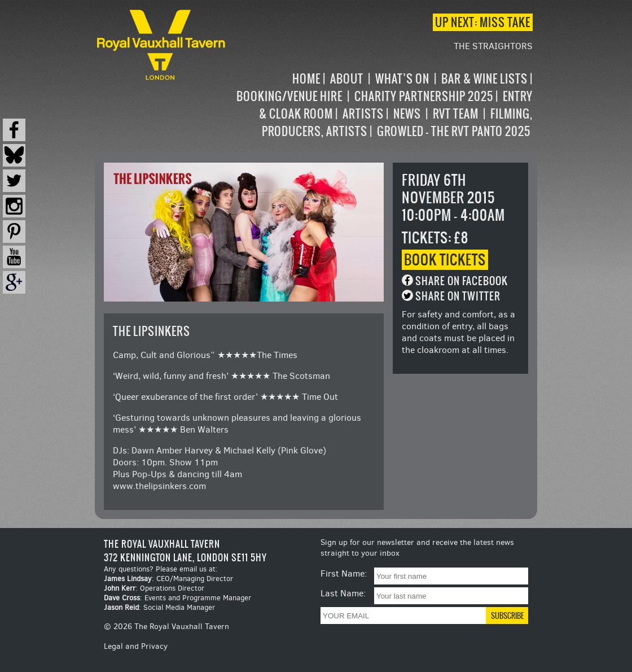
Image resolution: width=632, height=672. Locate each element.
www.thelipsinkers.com (159, 486)
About (347, 79)
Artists (363, 114)
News (407, 114)
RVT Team (456, 114)
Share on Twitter (458, 296)
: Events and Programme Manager (177, 598)
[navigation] (380, 105)
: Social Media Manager (159, 607)
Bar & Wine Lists (484, 79)
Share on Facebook (462, 281)
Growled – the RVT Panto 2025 (454, 131)
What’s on (402, 79)
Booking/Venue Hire (289, 96)
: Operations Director (154, 588)
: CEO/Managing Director (168, 579)
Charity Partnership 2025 (424, 96)
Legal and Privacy (136, 646)
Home (306, 79)
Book (445, 260)
